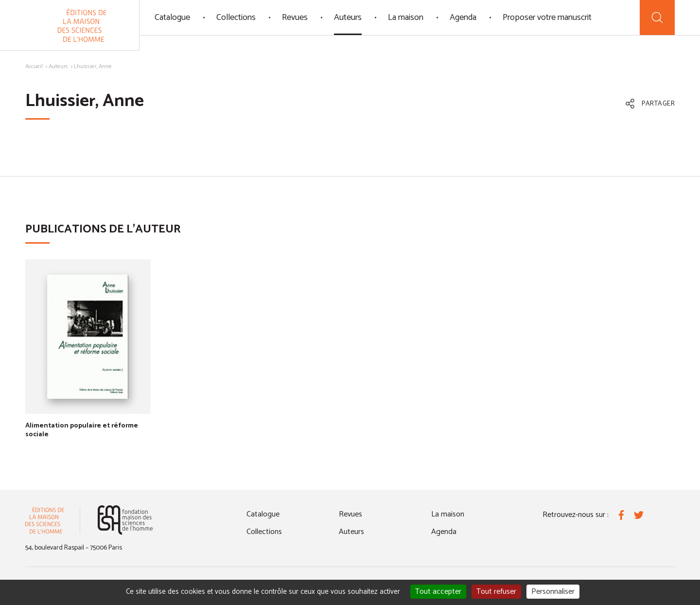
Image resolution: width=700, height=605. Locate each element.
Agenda (463, 18)
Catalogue (172, 18)
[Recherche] (657, 18)
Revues (295, 18)
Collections (236, 18)
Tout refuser (496, 592)
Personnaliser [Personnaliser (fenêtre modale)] (553, 592)
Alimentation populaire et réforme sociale (82, 430)
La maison (406, 18)
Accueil (34, 66)
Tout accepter (438, 592)
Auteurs (348, 18)
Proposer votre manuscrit (547, 18)
